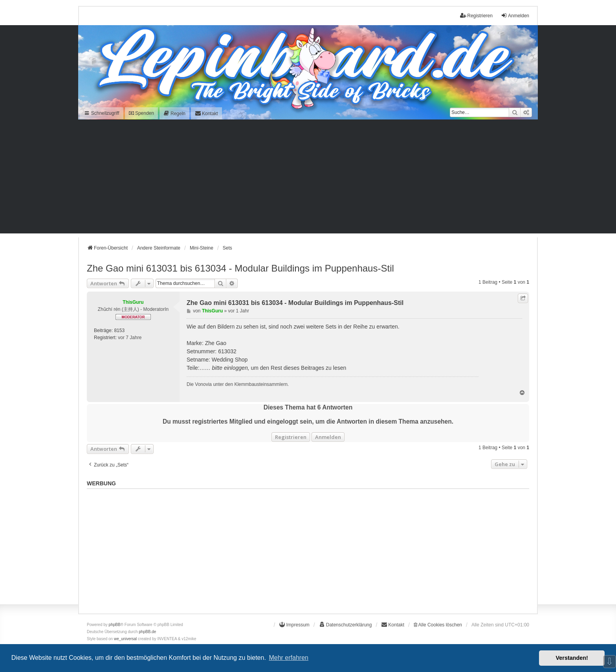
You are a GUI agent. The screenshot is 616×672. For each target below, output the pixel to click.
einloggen (236, 368)
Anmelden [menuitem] (515, 16)
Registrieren (291, 437)
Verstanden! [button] (572, 658)
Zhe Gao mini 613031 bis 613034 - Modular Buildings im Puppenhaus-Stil (240, 268)
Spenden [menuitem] (141, 113)
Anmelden (328, 437)
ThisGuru (133, 302)
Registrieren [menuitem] (476, 16)
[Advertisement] (308, 178)
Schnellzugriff (102, 113)
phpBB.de (147, 632)
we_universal (125, 639)
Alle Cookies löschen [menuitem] (438, 625)
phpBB (115, 625)
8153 (119, 330)
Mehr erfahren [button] (289, 658)
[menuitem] (174, 113)
